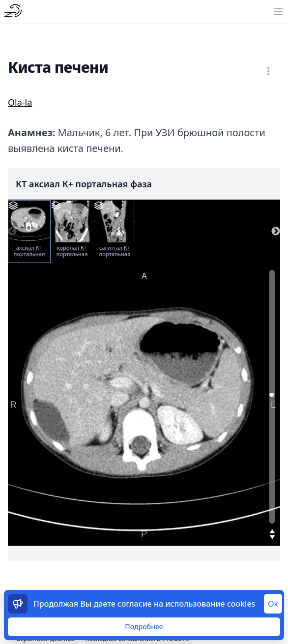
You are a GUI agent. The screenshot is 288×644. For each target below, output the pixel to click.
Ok (273, 604)
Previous (12, 232)
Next (276, 232)
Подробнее (144, 627)
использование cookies (210, 604)
